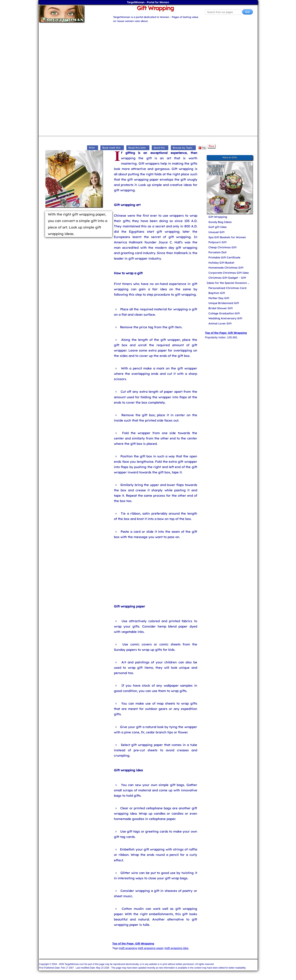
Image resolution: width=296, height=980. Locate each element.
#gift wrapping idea (177, 948)
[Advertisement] (148, 50)
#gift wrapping (128, 948)
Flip (202, 148)
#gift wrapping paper (151, 948)
